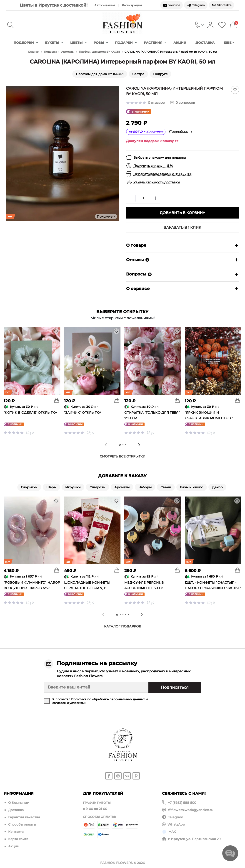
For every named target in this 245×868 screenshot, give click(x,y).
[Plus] (155, 198)
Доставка (205, 43)
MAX (172, 830)
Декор (217, 487)
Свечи (166, 487)
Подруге (160, 74)
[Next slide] (139, 445)
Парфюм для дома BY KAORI (99, 52)
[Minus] (131, 198)
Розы (101, 43)
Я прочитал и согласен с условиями (100, 701)
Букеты (54, 43)
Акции (180, 43)
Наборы (145, 487)
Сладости (97, 487)
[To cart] (57, 400)
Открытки (29, 487)
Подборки (26, 43)
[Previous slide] (106, 445)
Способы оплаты (22, 823)
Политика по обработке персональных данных (108, 699)
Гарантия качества (24, 816)
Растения (155, 43)
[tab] (120, 445)
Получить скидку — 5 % (153, 166)
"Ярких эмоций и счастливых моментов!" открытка (209, 418)
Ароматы (68, 52)
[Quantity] (143, 198)
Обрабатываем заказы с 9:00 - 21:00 (163, 174)
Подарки (126, 43)
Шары (51, 487)
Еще (229, 43)
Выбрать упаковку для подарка (160, 157)
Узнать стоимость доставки (157, 182)
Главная (34, 52)
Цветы (79, 43)
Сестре (138, 74)
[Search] (10, 25)
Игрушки (73, 487)
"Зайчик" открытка (83, 413)
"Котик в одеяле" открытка (30, 413)
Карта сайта (18, 837)
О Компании (19, 803)
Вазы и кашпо (192, 487)
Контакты (16, 830)
